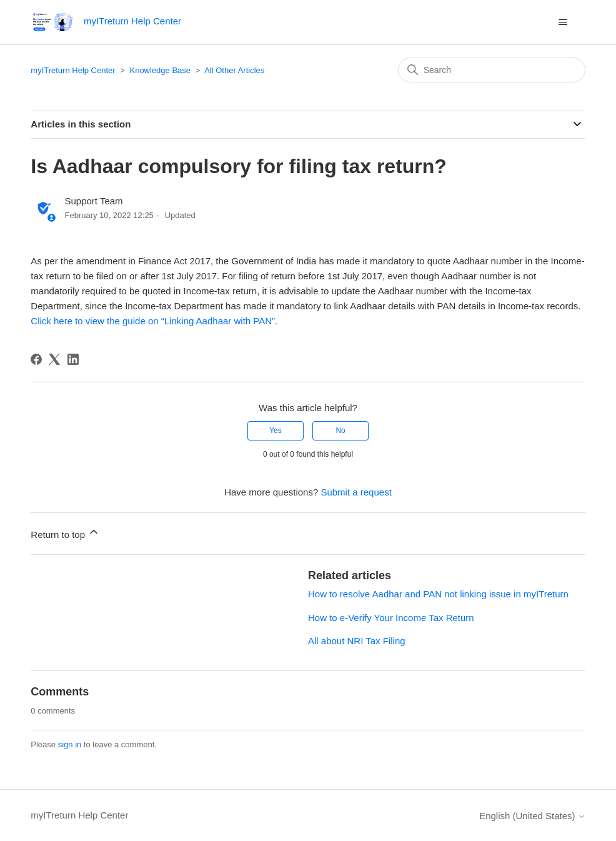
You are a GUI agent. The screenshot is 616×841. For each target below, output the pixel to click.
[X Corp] (54, 359)
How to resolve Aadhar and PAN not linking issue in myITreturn (438, 594)
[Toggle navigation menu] (563, 22)
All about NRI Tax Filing (357, 641)
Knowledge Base (160, 70)
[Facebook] (36, 359)
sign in (70, 744)
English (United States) (532, 816)
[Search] (492, 70)
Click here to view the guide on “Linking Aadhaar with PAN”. (154, 321)
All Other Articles (234, 70)
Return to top (65, 533)
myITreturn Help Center (73, 70)
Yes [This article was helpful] (276, 430)
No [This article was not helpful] (340, 430)
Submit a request (356, 492)
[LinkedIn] (73, 359)
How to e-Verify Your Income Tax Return (391, 618)
